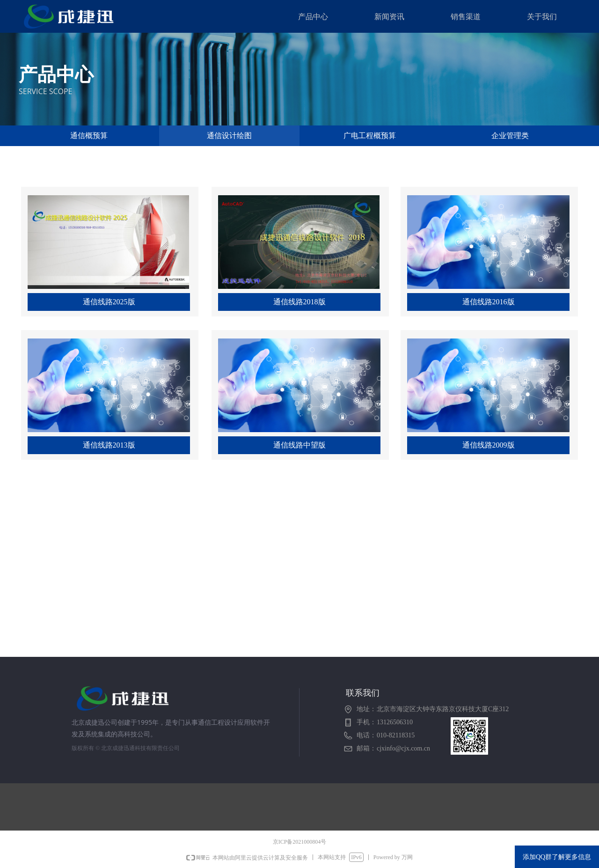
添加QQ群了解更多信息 (557, 857)
